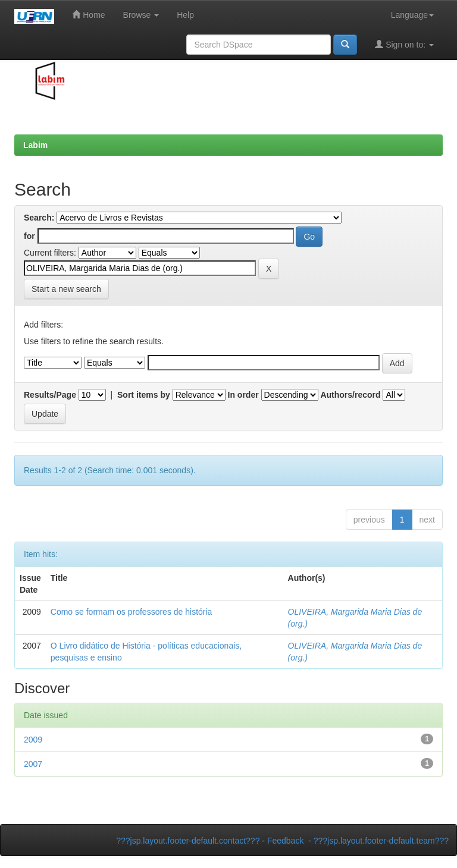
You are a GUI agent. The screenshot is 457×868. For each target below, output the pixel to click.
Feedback (285, 841)
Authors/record (350, 395)
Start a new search (66, 289)
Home (88, 15)
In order (243, 395)
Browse (141, 15)
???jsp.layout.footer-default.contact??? (188, 841)
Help (185, 15)
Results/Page (50, 395)
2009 (33, 740)
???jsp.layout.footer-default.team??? (381, 841)
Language (412, 15)
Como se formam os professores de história (132, 612)
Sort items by (144, 395)
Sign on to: (404, 44)
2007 (33, 764)
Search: (39, 218)
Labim (35, 145)
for (29, 236)
